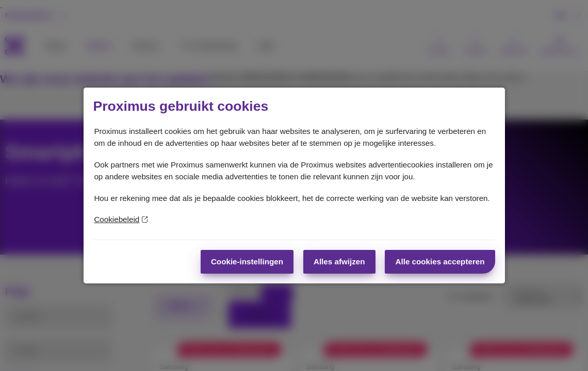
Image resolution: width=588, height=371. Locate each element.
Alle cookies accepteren (440, 262)
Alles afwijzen (339, 262)
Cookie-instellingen (247, 262)
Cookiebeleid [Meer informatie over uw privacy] (121, 219)
